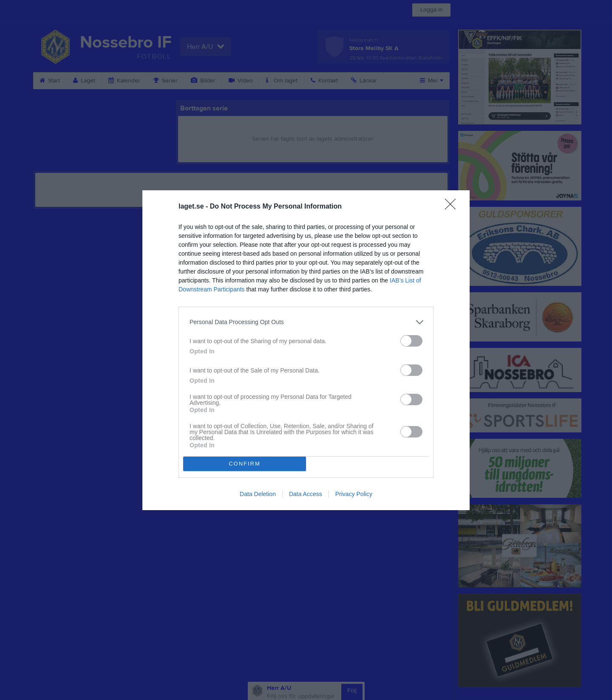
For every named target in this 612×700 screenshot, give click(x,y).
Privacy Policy (354, 494)
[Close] (453, 207)
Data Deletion (258, 494)
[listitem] (306, 322)
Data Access (306, 494)
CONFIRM (245, 464)
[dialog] (306, 350)
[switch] (411, 341)
